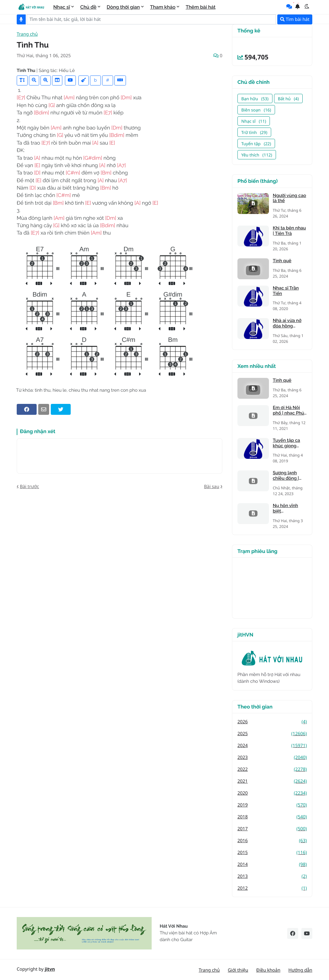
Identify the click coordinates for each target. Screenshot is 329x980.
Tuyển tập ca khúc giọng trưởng (286, 443)
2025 (272, 734)
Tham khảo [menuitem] (163, 7)
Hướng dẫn (300, 970)
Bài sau (212, 487)
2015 (272, 853)
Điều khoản (268, 970)
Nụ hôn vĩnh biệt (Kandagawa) (287, 509)
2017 (272, 829)
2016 (272, 841)
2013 (272, 876)
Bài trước (30, 487)
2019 (272, 805)
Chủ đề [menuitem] (89, 7)
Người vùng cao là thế (289, 198)
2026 (272, 722)
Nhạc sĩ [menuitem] (62, 7)
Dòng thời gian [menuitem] (123, 7)
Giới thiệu (238, 970)
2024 (272, 746)
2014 (272, 864)
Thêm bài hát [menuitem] (201, 7)
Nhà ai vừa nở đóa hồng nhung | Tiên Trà (290, 324)
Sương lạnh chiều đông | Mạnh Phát (286, 476)
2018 (272, 817)
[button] (307, 6)
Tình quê (282, 261)
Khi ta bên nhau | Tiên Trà (289, 231)
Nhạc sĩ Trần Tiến (286, 291)
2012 (272, 888)
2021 (272, 781)
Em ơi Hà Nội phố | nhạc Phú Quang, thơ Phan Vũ (289, 411)
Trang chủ (27, 35)
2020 (272, 793)
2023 (272, 757)
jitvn (50, 969)
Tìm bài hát (295, 19)
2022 (272, 769)
